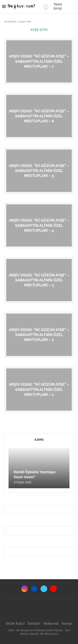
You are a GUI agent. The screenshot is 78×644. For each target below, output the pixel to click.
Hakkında (51, 623)
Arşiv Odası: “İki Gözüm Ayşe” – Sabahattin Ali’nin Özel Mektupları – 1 (39, 389)
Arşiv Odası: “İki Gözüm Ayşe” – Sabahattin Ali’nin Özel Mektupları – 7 (39, 61)
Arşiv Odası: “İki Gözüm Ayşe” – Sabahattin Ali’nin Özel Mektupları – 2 (39, 335)
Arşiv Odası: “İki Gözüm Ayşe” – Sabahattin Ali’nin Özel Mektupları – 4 (39, 225)
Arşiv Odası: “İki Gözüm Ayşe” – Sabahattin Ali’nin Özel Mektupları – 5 (39, 171)
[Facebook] (34, 589)
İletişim (34, 623)
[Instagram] (25, 589)
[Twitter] (44, 589)
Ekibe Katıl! (15, 623)
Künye (67, 623)
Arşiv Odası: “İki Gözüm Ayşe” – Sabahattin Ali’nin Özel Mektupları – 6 (39, 116)
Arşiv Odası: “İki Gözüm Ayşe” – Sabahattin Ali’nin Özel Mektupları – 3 (39, 280)
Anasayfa (10, 21)
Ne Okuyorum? (49, 634)
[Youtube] (53, 589)
